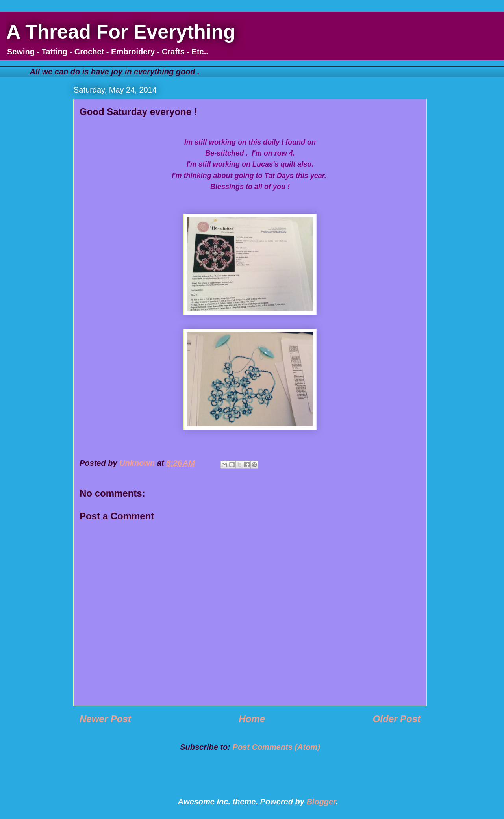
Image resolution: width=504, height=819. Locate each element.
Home (252, 719)
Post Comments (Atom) (276, 747)
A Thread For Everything (121, 32)
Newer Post (105, 719)
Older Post (397, 719)
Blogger (321, 802)
